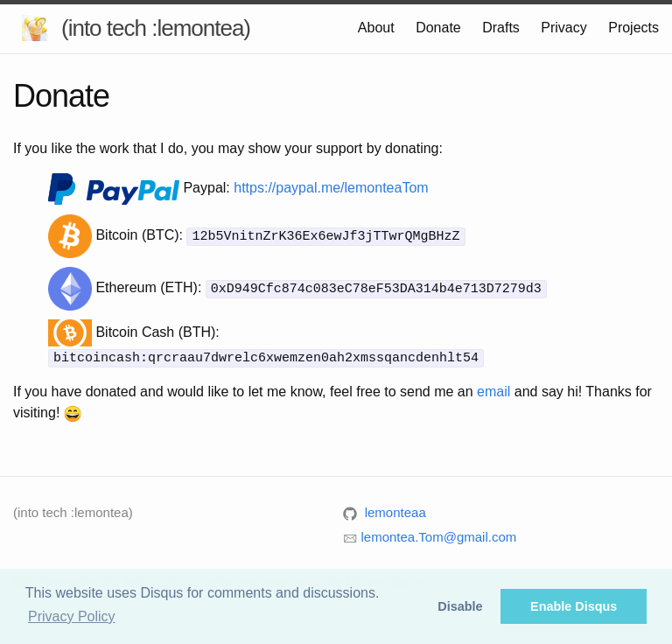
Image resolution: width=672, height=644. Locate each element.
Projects (633, 28)
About (376, 28)
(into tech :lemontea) (156, 28)
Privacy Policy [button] (72, 616)
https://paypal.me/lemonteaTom (331, 188)
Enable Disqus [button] (574, 606)
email (493, 391)
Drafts (501, 28)
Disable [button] (460, 606)
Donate (438, 28)
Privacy (563, 28)
